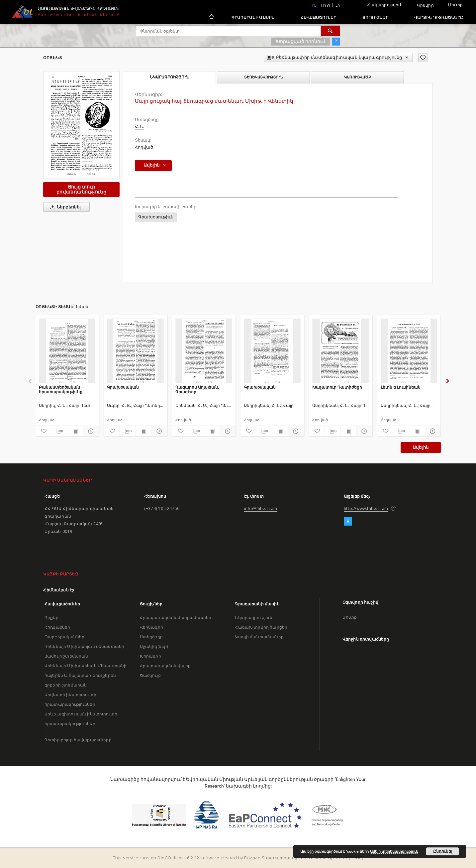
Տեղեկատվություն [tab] (264, 77)
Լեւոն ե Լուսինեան (401, 387)
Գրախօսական (123, 387)
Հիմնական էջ (59, 590)
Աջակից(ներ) (154, 646)
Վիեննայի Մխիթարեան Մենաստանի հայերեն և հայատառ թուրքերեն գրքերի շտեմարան (86, 675)
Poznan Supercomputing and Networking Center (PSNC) (304, 858)
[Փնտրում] (331, 31)
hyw (326, 5)
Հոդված (144, 147)
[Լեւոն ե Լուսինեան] (409, 351)
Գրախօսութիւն (156, 217)
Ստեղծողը (151, 637)
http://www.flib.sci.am (366, 508)
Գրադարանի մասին (253, 17)
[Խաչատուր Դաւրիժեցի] (341, 351)
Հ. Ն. (139, 126)
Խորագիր (150, 656)
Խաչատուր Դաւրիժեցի (337, 387)
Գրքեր (51, 618)
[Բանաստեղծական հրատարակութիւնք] (67, 351)
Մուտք (455, 5)
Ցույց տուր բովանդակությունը (81, 189)
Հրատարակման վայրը (165, 666)
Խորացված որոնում (300, 41)
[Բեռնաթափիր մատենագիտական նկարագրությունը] (59, 431)
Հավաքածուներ (319, 17)
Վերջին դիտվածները (439, 17)
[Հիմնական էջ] (211, 17)
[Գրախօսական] (135, 351)
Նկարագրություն (254, 618)
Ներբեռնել (64, 207)
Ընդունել (443, 851)
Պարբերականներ (64, 637)
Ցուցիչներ (375, 17)
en (338, 5)
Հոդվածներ (57, 627)
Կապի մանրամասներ (259, 637)
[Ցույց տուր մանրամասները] (90, 431)
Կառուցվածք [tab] (358, 77)
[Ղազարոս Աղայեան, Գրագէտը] (204, 351)
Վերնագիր (151, 627)
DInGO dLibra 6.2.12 (178, 858)
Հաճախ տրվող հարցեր (261, 627)
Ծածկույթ (150, 675)
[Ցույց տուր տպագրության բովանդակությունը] (75, 431)
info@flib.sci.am (261, 508)
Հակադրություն (385, 5)
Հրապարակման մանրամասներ (176, 618)
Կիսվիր (425, 5)
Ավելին (421, 447)
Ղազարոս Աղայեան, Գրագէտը (197, 389)
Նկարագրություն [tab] (170, 77)
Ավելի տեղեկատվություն (394, 851)
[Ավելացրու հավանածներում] (423, 58)
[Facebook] (348, 522)
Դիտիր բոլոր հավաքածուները (78, 740)
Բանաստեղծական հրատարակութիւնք (61, 389)
